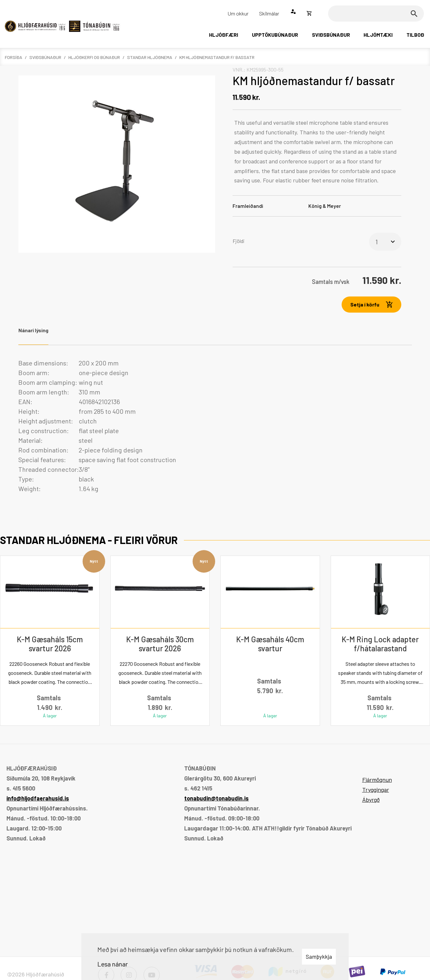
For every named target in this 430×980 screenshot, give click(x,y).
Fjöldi (239, 241)
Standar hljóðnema (150, 57)
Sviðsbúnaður (45, 57)
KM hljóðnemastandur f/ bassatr (217, 57)
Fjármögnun (377, 780)
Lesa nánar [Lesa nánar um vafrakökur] (113, 964)
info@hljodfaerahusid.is (38, 798)
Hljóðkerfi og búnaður (94, 57)
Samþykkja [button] (319, 956)
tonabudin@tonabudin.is (216, 798)
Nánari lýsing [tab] (33, 330)
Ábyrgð (371, 800)
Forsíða (14, 57)
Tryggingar (376, 790)
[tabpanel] (215, 426)
